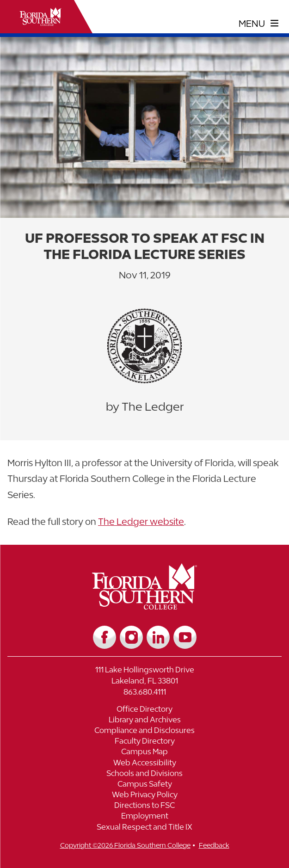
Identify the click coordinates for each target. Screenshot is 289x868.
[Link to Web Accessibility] (144, 764)
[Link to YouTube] (185, 637)
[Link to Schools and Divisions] (144, 774)
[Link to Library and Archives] (144, 721)
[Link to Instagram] (131, 637)
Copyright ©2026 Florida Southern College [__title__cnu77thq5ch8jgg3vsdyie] (125, 845)
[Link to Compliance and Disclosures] (144, 731)
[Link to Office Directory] (144, 710)
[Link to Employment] (144, 817)
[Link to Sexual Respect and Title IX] (144, 828)
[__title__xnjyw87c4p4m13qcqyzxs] (41, 17)
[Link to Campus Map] (144, 753)
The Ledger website (141, 521)
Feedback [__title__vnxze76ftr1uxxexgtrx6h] (214, 845)
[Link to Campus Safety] (144, 785)
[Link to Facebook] (105, 637)
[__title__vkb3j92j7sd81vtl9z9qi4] (144, 606)
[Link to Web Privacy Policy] (144, 796)
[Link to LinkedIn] (158, 637)
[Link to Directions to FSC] (144, 806)
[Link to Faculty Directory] (144, 742)
